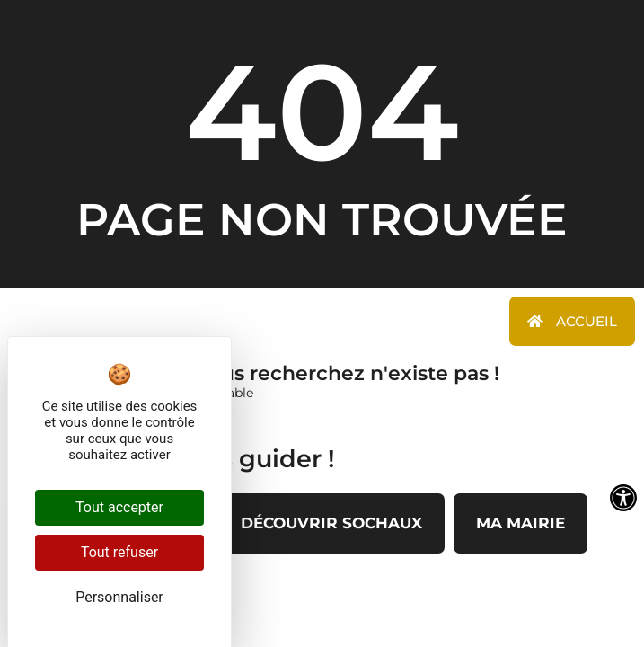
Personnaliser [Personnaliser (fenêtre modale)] (119, 597)
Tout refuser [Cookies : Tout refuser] (119, 552)
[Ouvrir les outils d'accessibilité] (623, 498)
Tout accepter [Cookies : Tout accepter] (119, 507)
